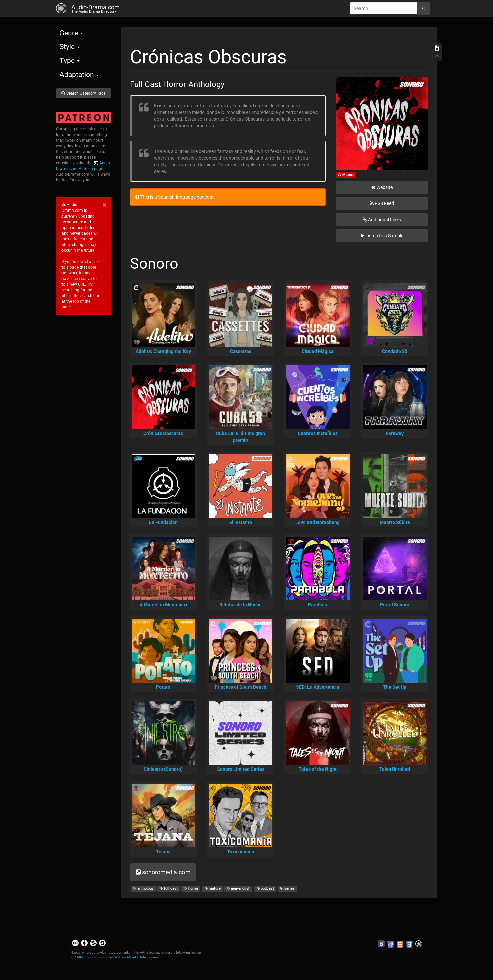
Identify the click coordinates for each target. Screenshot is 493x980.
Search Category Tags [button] (84, 93)
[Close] (104, 205)
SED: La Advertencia (318, 687)
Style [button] (70, 47)
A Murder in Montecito (163, 605)
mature (213, 889)
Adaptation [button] (79, 75)
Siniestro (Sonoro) (163, 769)
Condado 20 (395, 351)
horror (191, 889)
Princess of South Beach (240, 687)
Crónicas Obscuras (163, 433)
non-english (239, 889)
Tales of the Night (318, 769)
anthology (143, 889)
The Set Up (395, 687)
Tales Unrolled (395, 769)
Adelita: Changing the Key (163, 351)
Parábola (318, 605)
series (288, 889)
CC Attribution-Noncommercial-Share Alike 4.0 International (115, 957)
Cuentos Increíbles (318, 433)
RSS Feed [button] (382, 203)
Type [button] (70, 61)
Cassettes (241, 351)
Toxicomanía (241, 852)
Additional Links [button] (382, 220)
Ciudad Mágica (318, 351)
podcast (265, 889)
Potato (163, 687)
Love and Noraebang (318, 522)
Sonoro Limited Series (241, 769)
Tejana (163, 852)
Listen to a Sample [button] (382, 236)
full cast (169, 889)
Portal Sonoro (395, 605)
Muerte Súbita (395, 522)
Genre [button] (71, 33)
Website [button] (382, 187)
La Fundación (163, 522)
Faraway (395, 433)
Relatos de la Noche (240, 605)
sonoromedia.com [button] (163, 872)
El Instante (241, 522)
